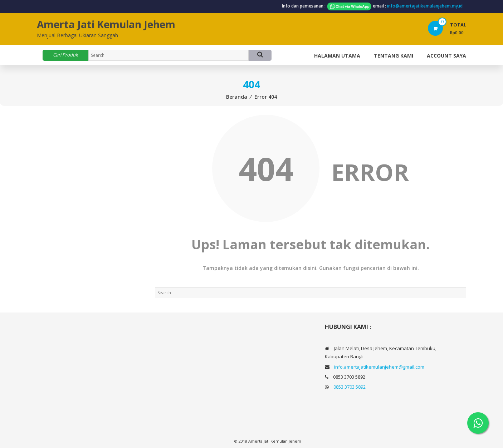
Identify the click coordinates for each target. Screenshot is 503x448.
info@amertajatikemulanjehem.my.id (425, 6)
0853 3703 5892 (350, 387)
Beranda (237, 97)
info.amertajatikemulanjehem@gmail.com (379, 367)
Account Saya (446, 56)
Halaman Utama (337, 56)
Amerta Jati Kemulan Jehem (106, 24)
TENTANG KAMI (394, 56)
